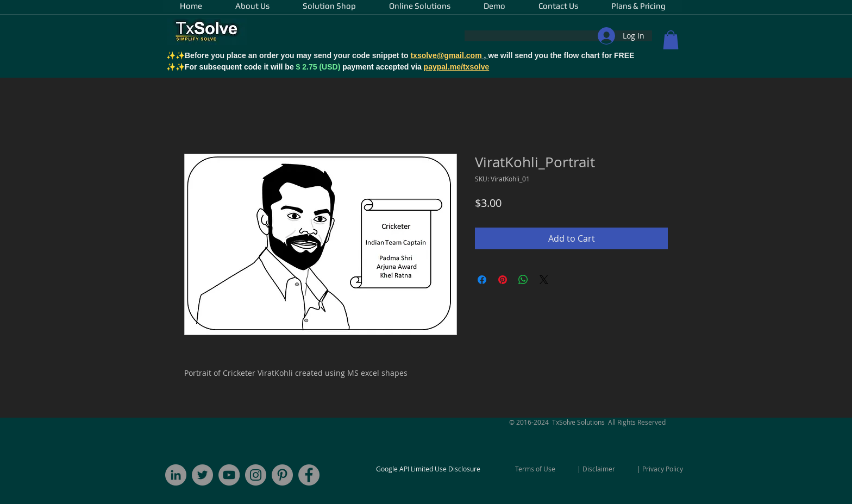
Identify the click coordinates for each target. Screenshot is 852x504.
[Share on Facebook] (482, 280)
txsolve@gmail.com (446, 55)
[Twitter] (202, 475)
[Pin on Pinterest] (503, 280)
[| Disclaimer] (596, 469)
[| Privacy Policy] (660, 469)
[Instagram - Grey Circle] (256, 475)
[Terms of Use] (535, 469)
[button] (671, 40)
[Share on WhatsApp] (523, 280)
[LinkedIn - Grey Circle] (176, 475)
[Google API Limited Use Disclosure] (428, 469)
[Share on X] (544, 280)
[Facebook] (309, 475)
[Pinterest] (282, 475)
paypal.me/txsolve (457, 67)
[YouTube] (229, 475)
